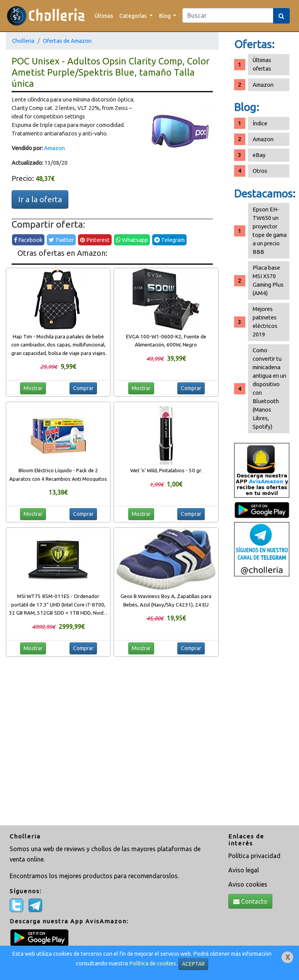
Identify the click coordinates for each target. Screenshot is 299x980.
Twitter (61, 240)
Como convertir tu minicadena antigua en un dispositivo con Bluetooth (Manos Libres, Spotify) (269, 388)
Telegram (169, 240)
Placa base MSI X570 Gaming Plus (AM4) (268, 280)
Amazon (54, 148)
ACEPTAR (193, 964)
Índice (260, 123)
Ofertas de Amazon (67, 41)
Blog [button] (165, 16)
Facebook (28, 240)
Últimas (104, 16)
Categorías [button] (134, 16)
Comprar (83, 388)
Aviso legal (244, 870)
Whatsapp (132, 240)
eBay (259, 155)
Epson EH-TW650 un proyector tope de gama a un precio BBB (270, 231)
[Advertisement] (262, 702)
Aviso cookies (248, 884)
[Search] (228, 15)
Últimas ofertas (262, 64)
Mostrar (33, 388)
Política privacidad (254, 856)
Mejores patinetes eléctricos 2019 (265, 322)
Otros (260, 171)
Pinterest (95, 240)
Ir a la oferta (40, 199)
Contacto (250, 901)
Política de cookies (153, 963)
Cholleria (23, 41)
